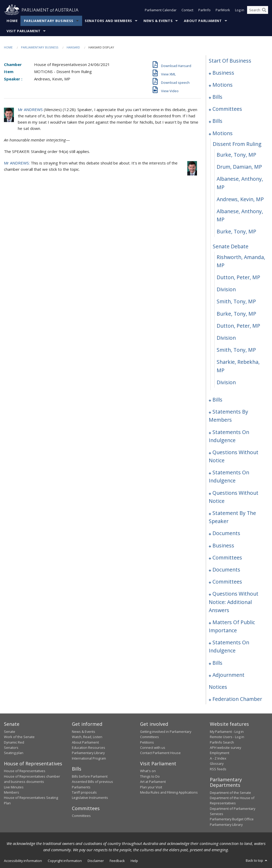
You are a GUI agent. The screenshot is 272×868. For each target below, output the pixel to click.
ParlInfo (204, 10)
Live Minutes (14, 787)
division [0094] (226, 289)
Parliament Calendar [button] (161, 10)
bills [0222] (217, 663)
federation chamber (237, 699)
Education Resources (89, 748)
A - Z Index (218, 758)
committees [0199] (227, 582)
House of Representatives (25, 771)
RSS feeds (218, 769)
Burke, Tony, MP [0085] (236, 155)
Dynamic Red (14, 742)
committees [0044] (227, 109)
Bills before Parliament (90, 776)
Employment (220, 753)
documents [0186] (226, 533)
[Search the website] (258, 10)
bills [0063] (217, 121)
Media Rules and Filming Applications (169, 792)
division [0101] (226, 382)
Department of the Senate (230, 793)
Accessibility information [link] (23, 861)
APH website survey (225, 748)
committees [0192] (227, 557)
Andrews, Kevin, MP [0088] (240, 199)
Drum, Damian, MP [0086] (239, 167)
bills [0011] (217, 97)
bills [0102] (217, 400)
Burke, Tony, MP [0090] (236, 231)
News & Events (158, 21)
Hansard (73, 47)
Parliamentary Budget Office (232, 819)
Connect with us (153, 748)
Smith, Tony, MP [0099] (236, 350)
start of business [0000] (230, 61)
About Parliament (203, 21)
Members (12, 792)
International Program (89, 758)
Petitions (147, 742)
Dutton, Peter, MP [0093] (238, 277)
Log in (240, 10)
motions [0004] (223, 85)
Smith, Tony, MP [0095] (236, 301)
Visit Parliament (23, 31)
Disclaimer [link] (96, 861)
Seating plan (14, 753)
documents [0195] (226, 570)
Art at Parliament (153, 782)
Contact (187, 10)
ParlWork (223, 10)
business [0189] (223, 545)
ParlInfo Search (222, 742)
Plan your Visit (151, 787)
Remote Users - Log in (227, 737)
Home (12, 21)
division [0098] (226, 338)
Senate (10, 732)
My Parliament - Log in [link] (227, 732)
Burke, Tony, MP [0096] (236, 314)
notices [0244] (218, 687)
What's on (148, 771)
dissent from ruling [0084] (237, 144)
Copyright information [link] (65, 861)
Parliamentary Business (49, 21)
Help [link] (134, 861)
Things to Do (150, 776)
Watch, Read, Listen (87, 737)
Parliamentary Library (88, 753)
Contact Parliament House (160, 753)
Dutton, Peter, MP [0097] (238, 326)
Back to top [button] (257, 860)
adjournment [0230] (228, 675)
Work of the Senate (19, 737)
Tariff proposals (84, 792)
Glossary (217, 763)
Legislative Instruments (90, 798)
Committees (81, 816)
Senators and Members (108, 21)
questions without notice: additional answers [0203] (234, 602)
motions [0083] (223, 133)
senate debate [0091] (231, 246)
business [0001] (223, 73)
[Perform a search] (264, 10)
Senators (11, 748)
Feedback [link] (117, 861)
